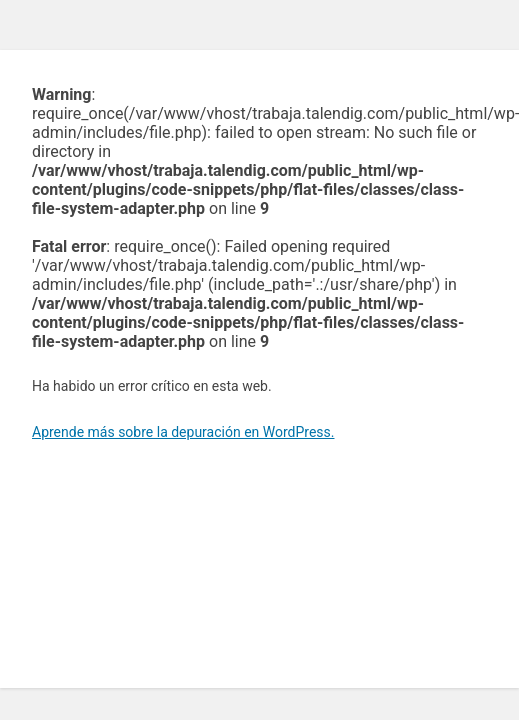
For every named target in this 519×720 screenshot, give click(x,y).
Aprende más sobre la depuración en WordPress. (183, 432)
